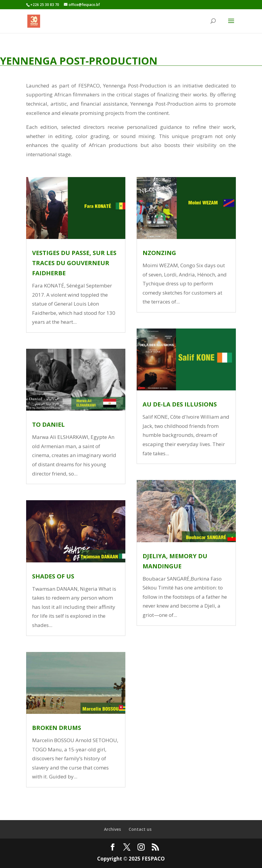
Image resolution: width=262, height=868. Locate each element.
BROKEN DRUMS (57, 728)
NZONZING (159, 253)
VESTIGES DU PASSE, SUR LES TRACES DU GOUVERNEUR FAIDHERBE (74, 263)
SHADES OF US (53, 576)
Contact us (140, 829)
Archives (112, 829)
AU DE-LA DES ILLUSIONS (180, 404)
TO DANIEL (48, 424)
